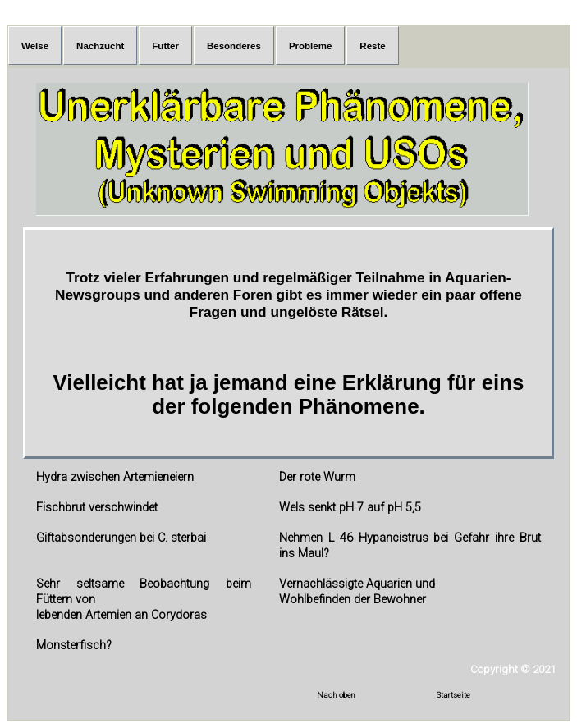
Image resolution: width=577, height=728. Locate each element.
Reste (372, 46)
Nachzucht (100, 46)
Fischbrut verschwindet (97, 508)
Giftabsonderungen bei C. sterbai (121, 538)
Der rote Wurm (317, 477)
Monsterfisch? (74, 646)
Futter (165, 46)
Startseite (453, 695)
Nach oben (336, 695)
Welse (35, 46)
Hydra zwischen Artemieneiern (115, 477)
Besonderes (234, 46)
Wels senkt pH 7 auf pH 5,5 (350, 508)
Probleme (310, 46)
